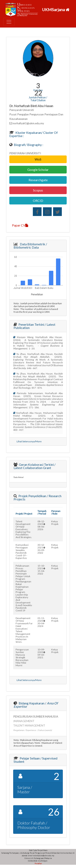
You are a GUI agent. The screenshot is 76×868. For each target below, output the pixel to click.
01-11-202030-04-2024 (41, 622)
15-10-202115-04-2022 (41, 570)
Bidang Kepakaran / (36, 705)
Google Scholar (38, 170)
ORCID (38, 201)
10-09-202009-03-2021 (41, 653)
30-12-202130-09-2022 (41, 549)
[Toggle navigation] (9, 22)
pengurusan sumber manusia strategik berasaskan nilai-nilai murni (22, 657)
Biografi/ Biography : (28, 145)
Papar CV (20, 225)
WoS (38, 159)
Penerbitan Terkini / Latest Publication (34, 326)
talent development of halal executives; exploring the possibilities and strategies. (24, 529)
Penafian (38, 863)
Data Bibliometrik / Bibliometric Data (30, 246)
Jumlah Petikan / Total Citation (38, 99)
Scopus (38, 190)
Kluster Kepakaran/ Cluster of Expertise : (34, 134)
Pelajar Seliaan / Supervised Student (35, 760)
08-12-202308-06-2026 (41, 525)
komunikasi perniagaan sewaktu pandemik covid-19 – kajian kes (22, 551)
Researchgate (38, 180)
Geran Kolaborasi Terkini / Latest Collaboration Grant (35, 466)
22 (38, 93)
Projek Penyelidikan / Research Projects (37, 497)
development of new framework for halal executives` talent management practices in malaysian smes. (24, 630)
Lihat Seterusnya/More (29, 441)
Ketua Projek (55, 523)
